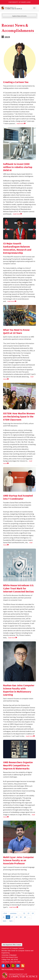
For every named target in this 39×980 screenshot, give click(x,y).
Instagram (13, 966)
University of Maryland (19, 2)
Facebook (3, 966)
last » (11, 921)
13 (28, 913)
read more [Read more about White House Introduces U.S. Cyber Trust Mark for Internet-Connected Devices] (13, 638)
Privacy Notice (19, 969)
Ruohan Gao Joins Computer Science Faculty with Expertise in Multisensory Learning (19, 690)
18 (16, 917)
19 (21, 917)
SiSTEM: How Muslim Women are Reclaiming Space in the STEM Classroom (19, 417)
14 (33, 913)
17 (12, 917)
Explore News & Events (19, 16)
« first (5, 913)
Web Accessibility (7, 969)
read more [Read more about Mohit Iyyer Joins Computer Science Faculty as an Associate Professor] (14, 907)
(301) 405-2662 (15, 962)
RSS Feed (23, 966)
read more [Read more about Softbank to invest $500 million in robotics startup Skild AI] (18, 214)
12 (24, 913)
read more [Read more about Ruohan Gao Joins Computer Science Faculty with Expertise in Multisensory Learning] (30, 736)
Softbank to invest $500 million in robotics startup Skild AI (18, 167)
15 (4, 917)
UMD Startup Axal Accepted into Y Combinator (18, 497)
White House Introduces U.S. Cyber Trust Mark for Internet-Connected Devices (19, 588)
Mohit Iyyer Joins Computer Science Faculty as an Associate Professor (19, 860)
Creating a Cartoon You (16, 82)
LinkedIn (18, 966)
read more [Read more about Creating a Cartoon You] (21, 123)
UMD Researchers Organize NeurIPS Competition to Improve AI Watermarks (18, 765)
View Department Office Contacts (12, 945)
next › (5, 921)
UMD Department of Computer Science (16, 8)
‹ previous (13, 913)
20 (25, 917)
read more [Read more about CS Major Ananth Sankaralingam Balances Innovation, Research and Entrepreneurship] (12, 301)
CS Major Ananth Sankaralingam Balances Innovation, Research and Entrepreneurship (17, 248)
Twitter (8, 966)
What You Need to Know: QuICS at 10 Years (17, 331)
